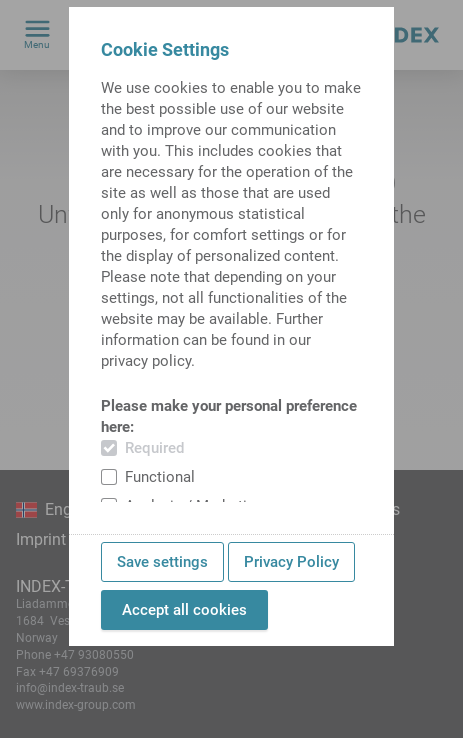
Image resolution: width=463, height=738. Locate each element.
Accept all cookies (184, 610)
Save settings (162, 562)
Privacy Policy (291, 562)
